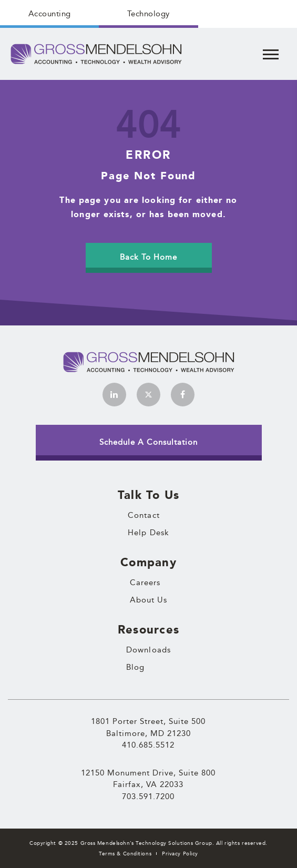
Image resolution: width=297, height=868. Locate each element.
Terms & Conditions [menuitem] (125, 854)
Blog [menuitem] (135, 667)
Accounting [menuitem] (50, 13)
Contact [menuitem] (144, 515)
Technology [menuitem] (148, 13)
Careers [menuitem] (145, 583)
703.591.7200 (148, 796)
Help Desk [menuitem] (148, 533)
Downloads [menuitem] (148, 650)
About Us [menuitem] (149, 600)
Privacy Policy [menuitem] (180, 854)
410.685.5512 (148, 745)
